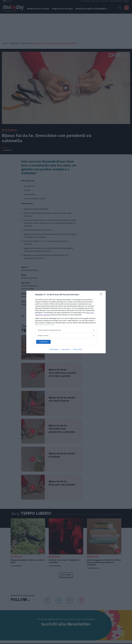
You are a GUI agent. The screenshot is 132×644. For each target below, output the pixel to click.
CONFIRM (46, 342)
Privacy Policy (78, 349)
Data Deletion (54, 349)
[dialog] (66, 322)
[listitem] (66, 330)
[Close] (102, 295)
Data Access (66, 349)
